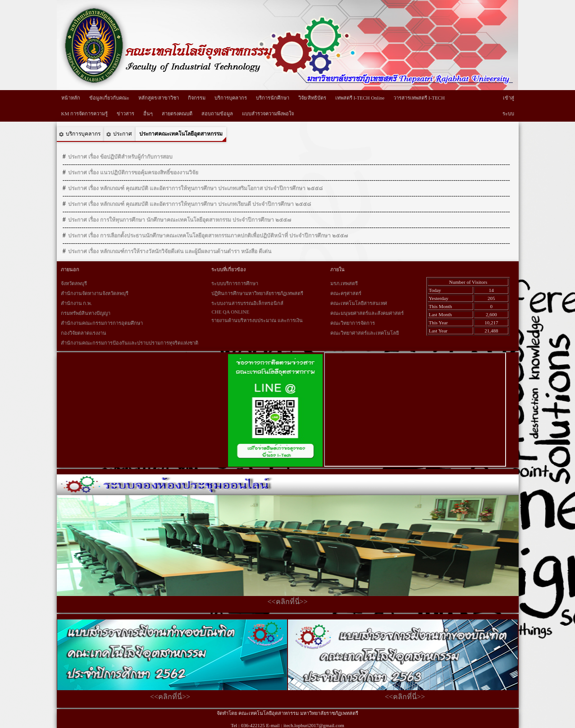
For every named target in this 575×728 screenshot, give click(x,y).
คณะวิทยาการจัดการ (353, 323)
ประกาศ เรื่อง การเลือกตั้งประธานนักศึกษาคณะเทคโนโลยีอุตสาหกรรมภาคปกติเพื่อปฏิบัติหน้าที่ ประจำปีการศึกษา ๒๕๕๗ (208, 236)
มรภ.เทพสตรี (344, 283)
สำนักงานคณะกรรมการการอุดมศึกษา (102, 323)
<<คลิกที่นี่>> (287, 602)
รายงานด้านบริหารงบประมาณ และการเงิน (257, 320)
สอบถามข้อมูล (217, 114)
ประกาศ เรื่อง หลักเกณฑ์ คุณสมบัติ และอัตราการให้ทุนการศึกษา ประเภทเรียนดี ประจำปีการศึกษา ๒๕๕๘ (189, 204)
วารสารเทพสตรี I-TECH (419, 98)
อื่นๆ (148, 114)
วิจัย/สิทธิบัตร (312, 98)
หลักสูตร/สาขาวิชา (159, 98)
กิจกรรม (197, 98)
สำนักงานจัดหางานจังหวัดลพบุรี (95, 293)
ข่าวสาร (125, 114)
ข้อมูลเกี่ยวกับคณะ (109, 98)
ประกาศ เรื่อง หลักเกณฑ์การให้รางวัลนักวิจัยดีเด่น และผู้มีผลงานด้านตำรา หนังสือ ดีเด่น (170, 251)
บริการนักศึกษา (273, 98)
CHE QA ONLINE (230, 312)
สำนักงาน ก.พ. (76, 303)
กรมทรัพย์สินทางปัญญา (86, 313)
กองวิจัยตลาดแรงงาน (84, 333)
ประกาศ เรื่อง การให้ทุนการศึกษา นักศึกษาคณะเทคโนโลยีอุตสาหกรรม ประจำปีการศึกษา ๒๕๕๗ (180, 220)
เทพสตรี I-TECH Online (360, 98)
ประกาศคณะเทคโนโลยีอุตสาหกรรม (181, 134)
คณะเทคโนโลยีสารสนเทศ (359, 303)
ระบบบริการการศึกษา (235, 283)
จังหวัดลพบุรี (74, 283)
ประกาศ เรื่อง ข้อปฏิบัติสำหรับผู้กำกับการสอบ (120, 157)
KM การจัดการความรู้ (84, 114)
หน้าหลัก (71, 98)
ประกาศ (123, 134)
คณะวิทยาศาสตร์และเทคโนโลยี (365, 333)
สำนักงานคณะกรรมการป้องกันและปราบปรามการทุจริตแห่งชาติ (130, 343)
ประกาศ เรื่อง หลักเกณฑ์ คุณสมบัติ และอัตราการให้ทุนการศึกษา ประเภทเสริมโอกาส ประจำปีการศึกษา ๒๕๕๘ (195, 188)
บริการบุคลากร (231, 98)
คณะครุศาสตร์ (346, 293)
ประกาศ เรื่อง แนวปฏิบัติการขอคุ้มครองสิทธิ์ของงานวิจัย (133, 173)
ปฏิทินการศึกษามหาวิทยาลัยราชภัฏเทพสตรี (257, 293)
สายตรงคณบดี (177, 114)
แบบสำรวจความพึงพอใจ (268, 114)
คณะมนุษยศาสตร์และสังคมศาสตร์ (367, 313)
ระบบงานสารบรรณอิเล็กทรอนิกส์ (247, 303)
